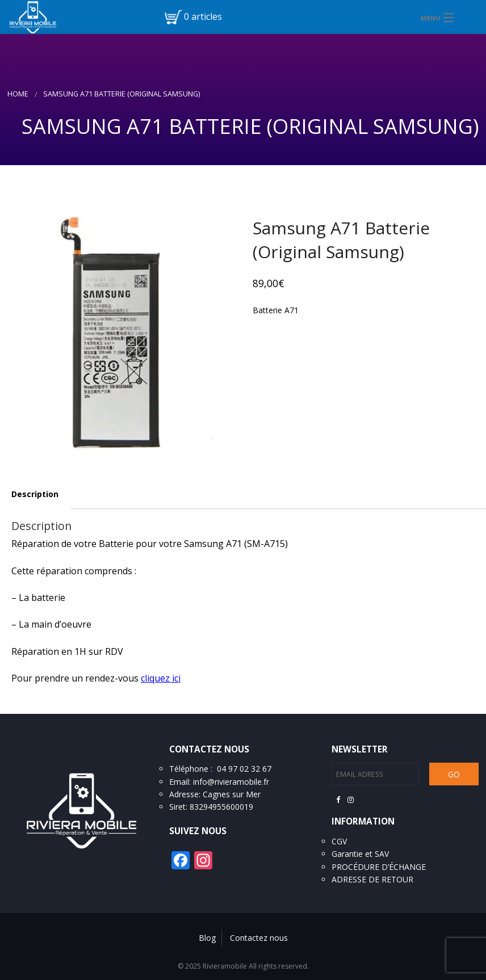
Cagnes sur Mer (232, 794)
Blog (207, 938)
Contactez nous (259, 938)
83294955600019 (221, 807)
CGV (339, 841)
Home (18, 94)
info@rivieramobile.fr (231, 782)
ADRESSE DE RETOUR (372, 879)
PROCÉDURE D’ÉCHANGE (379, 867)
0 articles (203, 16)
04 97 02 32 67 (244, 769)
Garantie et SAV (360, 854)
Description (35, 494)
